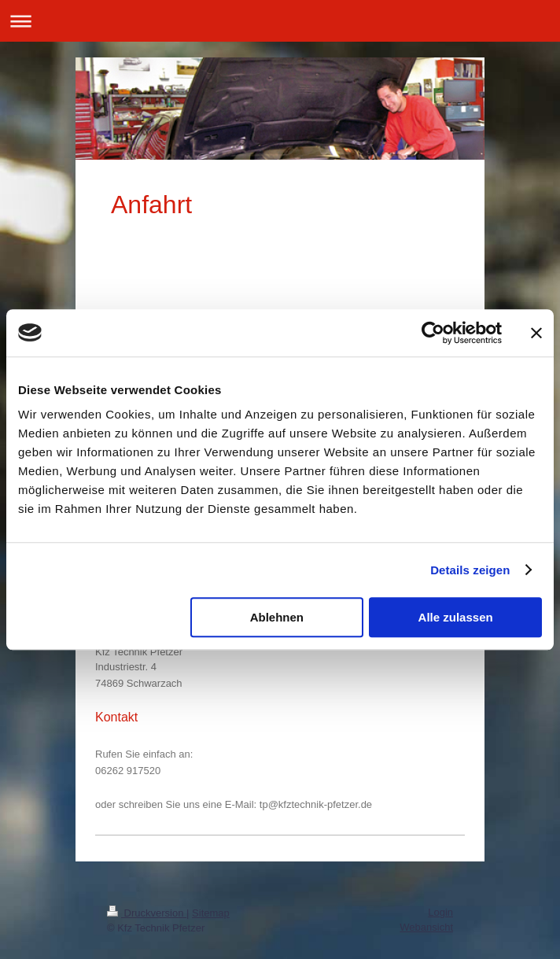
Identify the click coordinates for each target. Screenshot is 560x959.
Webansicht (426, 927)
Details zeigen (470, 570)
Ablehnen (277, 617)
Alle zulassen (456, 617)
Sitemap (211, 913)
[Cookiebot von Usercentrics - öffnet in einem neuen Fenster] (433, 333)
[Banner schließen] (536, 333)
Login (440, 912)
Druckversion (147, 913)
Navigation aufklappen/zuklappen (280, 21)
